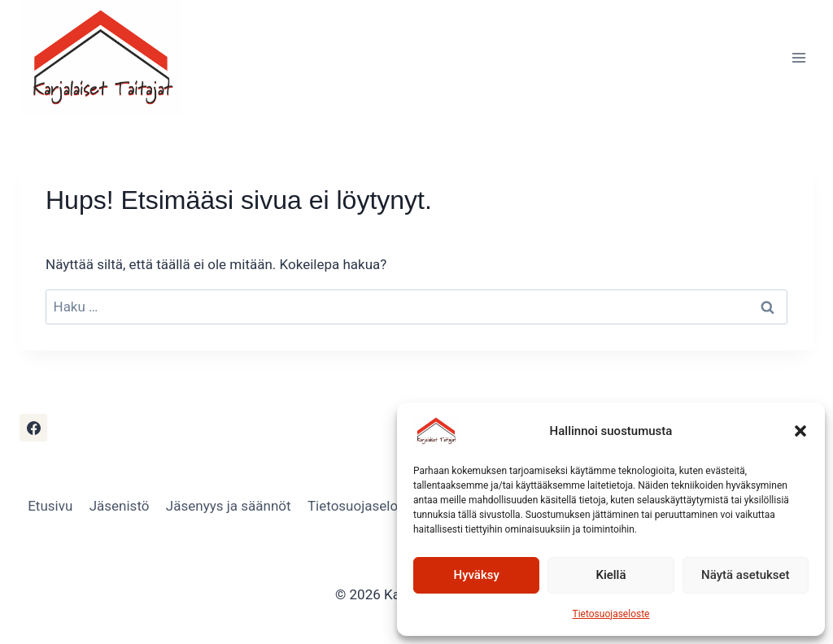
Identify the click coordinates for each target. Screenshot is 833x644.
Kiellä (611, 575)
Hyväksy (477, 575)
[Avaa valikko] (798, 57)
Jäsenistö (120, 506)
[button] (800, 431)
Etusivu (50, 506)
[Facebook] (33, 428)
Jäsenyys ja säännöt (229, 506)
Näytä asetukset (746, 575)
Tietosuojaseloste (611, 614)
